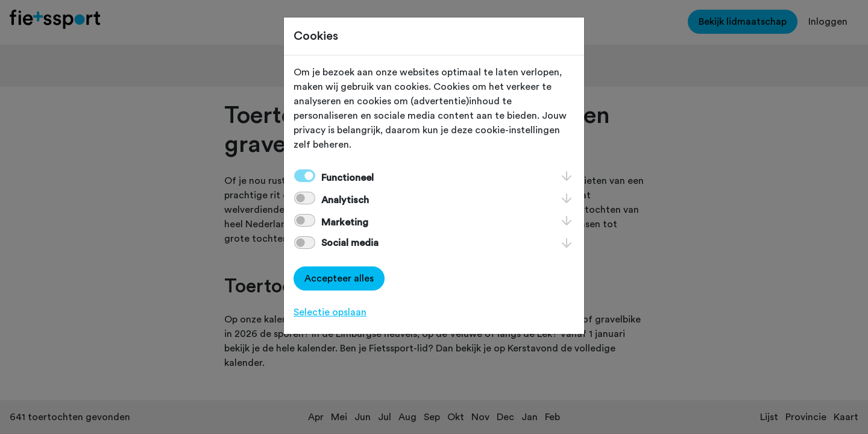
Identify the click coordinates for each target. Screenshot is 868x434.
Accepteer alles (339, 278)
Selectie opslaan (330, 312)
